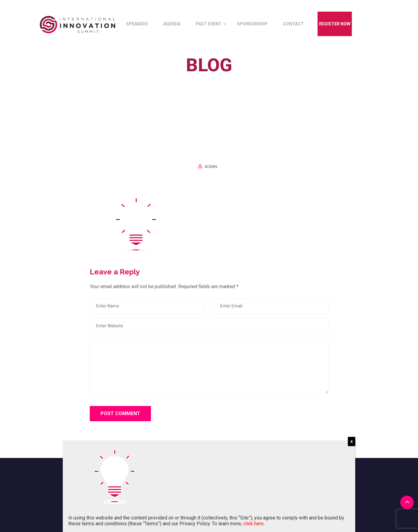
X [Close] (352, 442)
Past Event (209, 24)
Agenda (172, 24)
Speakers (137, 24)
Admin (211, 167)
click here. (254, 524)
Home (194, 79)
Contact (293, 24)
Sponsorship (252, 24)
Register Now (335, 24)
